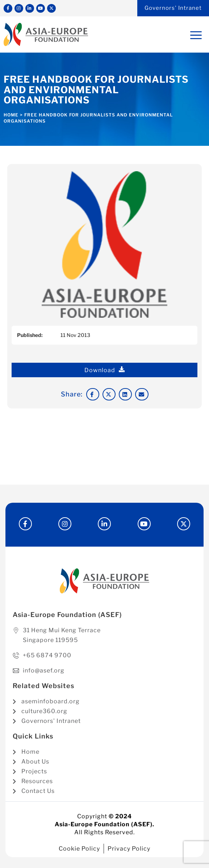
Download (105, 370)
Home (11, 115)
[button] (93, 394)
